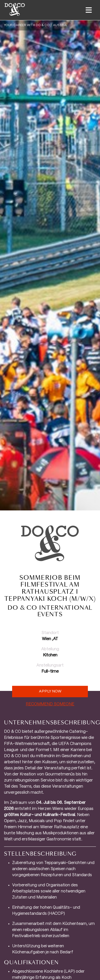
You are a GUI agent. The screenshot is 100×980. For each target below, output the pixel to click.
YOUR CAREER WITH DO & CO (27, 25)
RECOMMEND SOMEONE (50, 704)
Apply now (50, 691)
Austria (60, 25)
